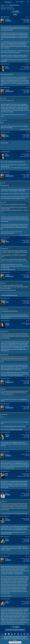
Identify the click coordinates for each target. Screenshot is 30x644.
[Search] (28, 2)
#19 (29, 556)
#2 (29, 64)
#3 (29, 88)
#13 (29, 432)
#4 (29, 132)
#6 (29, 172)
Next (17, 12)
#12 (29, 404)
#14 (29, 452)
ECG (14, 442)
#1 (29, 17)
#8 (29, 272)
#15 (29, 471)
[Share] (27, 17)
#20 (29, 599)
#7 (29, 238)
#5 (29, 152)
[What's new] (26, 2)
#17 (29, 516)
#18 (29, 537)
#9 (29, 298)
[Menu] (2, 2)
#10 (29, 321)
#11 (29, 378)
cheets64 (4, 9)
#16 (29, 491)
